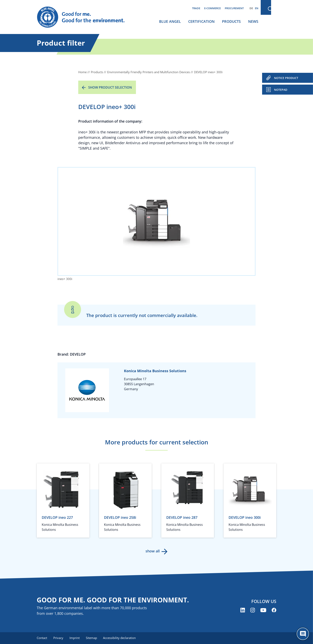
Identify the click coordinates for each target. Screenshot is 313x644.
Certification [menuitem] (201, 21)
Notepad (281, 90)
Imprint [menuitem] (75, 638)
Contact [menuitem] (42, 638)
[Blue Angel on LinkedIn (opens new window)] (243, 610)
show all (153, 551)
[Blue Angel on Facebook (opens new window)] (274, 610)
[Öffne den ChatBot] (303, 634)
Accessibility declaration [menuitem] (120, 638)
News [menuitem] (253, 21)
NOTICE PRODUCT (286, 78)
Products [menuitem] (231, 21)
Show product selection (110, 87)
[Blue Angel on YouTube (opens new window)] (263, 610)
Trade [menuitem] (196, 8)
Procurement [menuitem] (234, 8)
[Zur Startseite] (85, 17)
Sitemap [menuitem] (92, 638)
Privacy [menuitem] (58, 638)
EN (257, 8)
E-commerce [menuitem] (212, 8)
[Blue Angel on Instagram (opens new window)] (253, 610)
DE (251, 8)
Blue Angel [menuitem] (170, 21)
